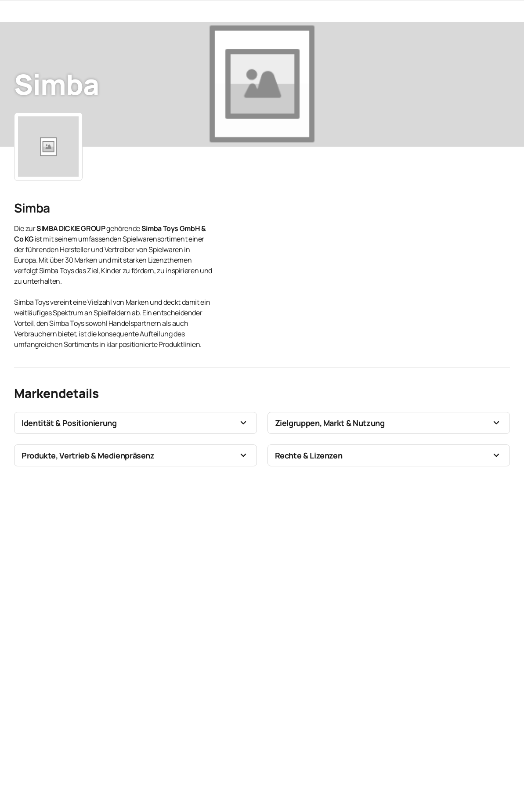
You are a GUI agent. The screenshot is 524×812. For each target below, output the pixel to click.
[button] (136, 423)
